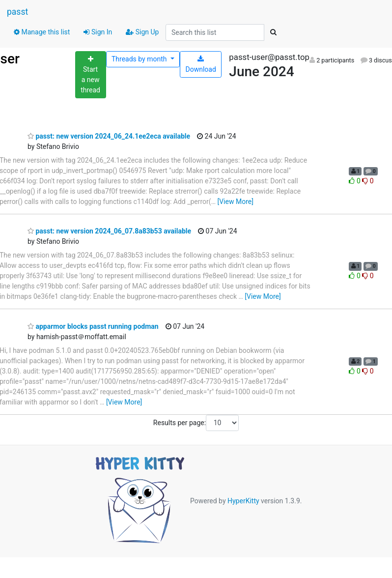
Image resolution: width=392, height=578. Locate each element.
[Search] (273, 32)
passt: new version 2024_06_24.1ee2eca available (109, 136)
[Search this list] (215, 32)
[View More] (235, 202)
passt (17, 12)
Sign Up (142, 32)
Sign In (98, 32)
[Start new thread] (91, 75)
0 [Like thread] (355, 181)
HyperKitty (243, 501)
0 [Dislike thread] (368, 181)
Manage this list (42, 32)
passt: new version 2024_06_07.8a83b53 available (109, 231)
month (140, 59)
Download (201, 64)
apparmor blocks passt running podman (93, 326)
